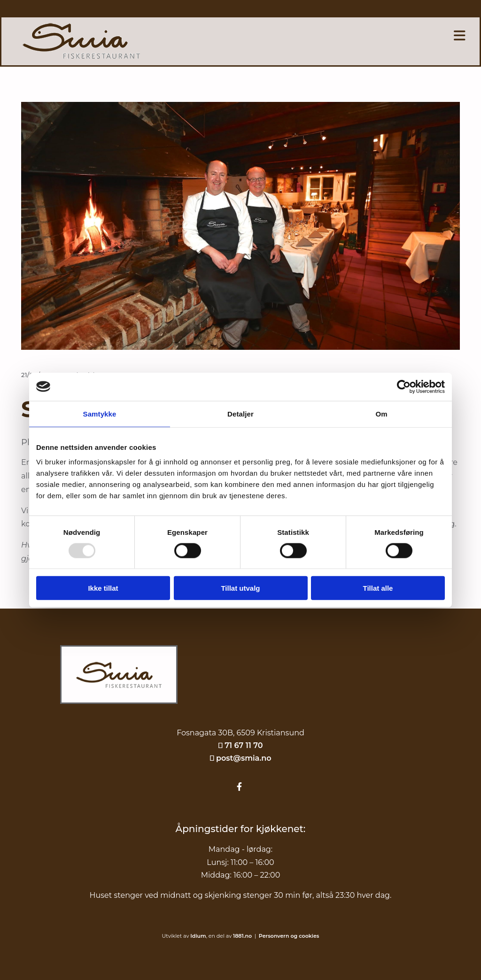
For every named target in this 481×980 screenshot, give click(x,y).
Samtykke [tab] (100, 413)
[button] (334, 36)
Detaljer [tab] (240, 413)
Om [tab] (381, 413)
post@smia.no (244, 758)
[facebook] (239, 787)
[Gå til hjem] (119, 713)
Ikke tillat (103, 588)
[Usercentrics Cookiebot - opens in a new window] (404, 386)
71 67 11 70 (244, 745)
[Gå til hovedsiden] (81, 56)
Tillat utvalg (240, 588)
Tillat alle (378, 588)
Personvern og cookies (289, 936)
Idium (198, 936)
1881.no (242, 936)
